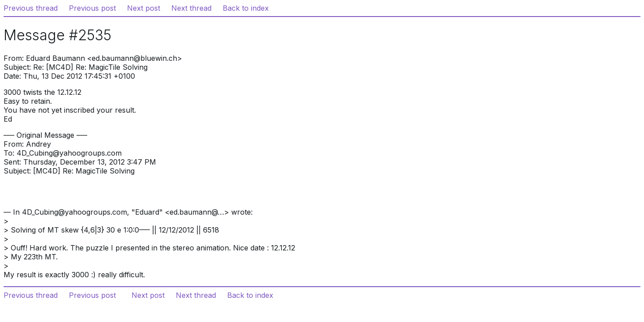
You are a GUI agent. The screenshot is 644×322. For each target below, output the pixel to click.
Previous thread (31, 8)
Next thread (191, 8)
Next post (144, 8)
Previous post (92, 8)
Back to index (246, 8)
